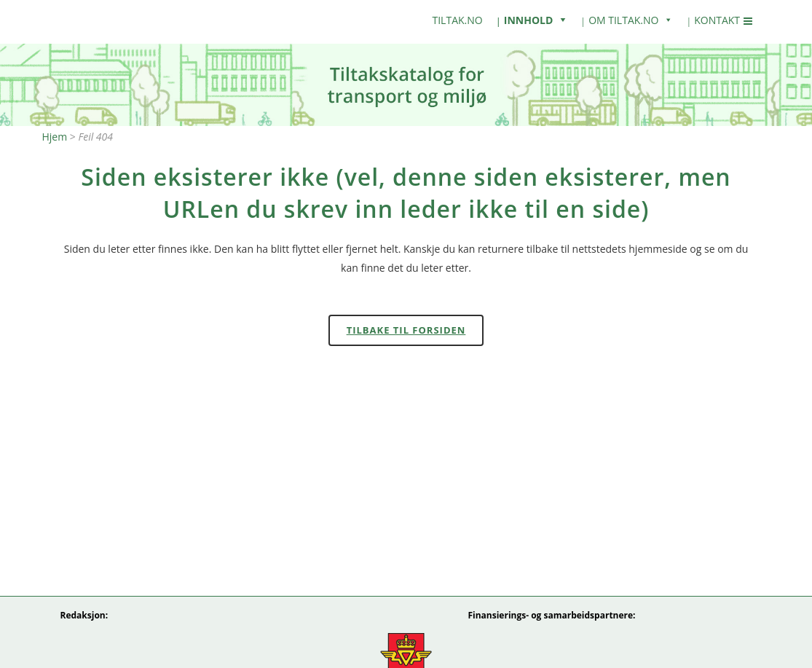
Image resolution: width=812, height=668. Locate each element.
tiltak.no (458, 20)
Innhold (529, 20)
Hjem (55, 137)
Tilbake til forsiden (406, 330)
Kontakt (717, 20)
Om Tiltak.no (623, 20)
